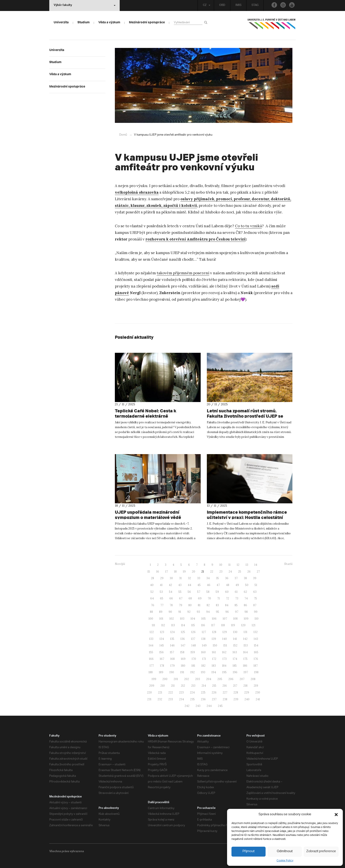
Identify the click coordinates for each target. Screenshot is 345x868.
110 (257, 618)
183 (214, 665)
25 (240, 571)
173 (225, 659)
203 (198, 679)
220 (149, 692)
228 (236, 692)
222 (171, 692)
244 (209, 706)
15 (149, 571)
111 (153, 625)
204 (209, 679)
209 (152, 685)
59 (217, 592)
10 (221, 565)
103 (182, 618)
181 (193, 665)
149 (204, 645)
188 (151, 672)
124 (172, 632)
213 (193, 685)
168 (172, 659)
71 (218, 598)
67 (181, 598)
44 (189, 585)
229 (247, 692)
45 (199, 585)
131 (245, 632)
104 (193, 618)
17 (167, 571)
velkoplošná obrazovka (137, 192)
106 (214, 618)
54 (171, 592)
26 (249, 571)
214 (204, 685)
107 (225, 618)
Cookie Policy (285, 861)
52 (152, 592)
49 (237, 585)
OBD (221, 5)
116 (203, 625)
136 (183, 639)
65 (162, 598)
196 (235, 672)
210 (163, 685)
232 (160, 699)
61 (236, 592)
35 (217, 578)
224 (192, 692)
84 (227, 605)
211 (173, 685)
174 (235, 659)
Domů (123, 135)
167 (162, 659)
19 (184, 571)
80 (190, 605)
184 (224, 665)
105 (204, 618)
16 (158, 571)
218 (245, 685)
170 (194, 659)
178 (162, 665)
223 (181, 692)
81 (199, 605)
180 (183, 665)
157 (172, 652)
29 (162, 578)
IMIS (238, 5)
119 (233, 625)
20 (194, 571)
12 (238, 565)
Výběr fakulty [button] (85, 5)
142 (245, 639)
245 (220, 706)
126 (193, 632)
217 (235, 685)
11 (229, 565)
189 (161, 672)
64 (152, 598)
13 (247, 565)
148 (194, 645)
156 (161, 652)
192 (193, 672)
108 (235, 618)
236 (203, 699)
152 (235, 645)
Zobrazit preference (321, 851)
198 (256, 672)
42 (170, 585)
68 (190, 598)
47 (218, 585)
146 (172, 645)
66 (171, 598)
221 (160, 692)
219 (256, 685)
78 (171, 605)
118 (223, 625)
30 (171, 578)
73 (237, 598)
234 (182, 699)
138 (203, 639)
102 (172, 618)
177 (152, 665)
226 (214, 692)
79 (181, 605)
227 (225, 692)
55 (180, 592)
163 (235, 652)
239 (236, 699)
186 (245, 665)
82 (208, 605)
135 (172, 639)
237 (214, 699)
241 (258, 699)
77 (162, 605)
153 (246, 645)
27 (258, 571)
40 (152, 585)
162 (224, 652)
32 (189, 578)
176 (256, 659)
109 (246, 618)
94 (208, 612)
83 (217, 605)
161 (214, 652)
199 (154, 679)
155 (151, 652)
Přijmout (249, 851)
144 (151, 645)
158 (182, 652)
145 (162, 645)
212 (183, 685)
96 (227, 612)
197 (246, 672)
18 (175, 571)
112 (163, 625)
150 (215, 645)
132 (256, 632)
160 (203, 652)
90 (170, 612)
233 (171, 699)
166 (151, 659)
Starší (288, 564)
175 (245, 659)
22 (212, 571)
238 (225, 699)
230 (258, 692)
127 (204, 632)
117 (213, 625)
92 (189, 612)
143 (256, 639)
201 (176, 679)
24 (230, 571)
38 (245, 578)
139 (214, 639)
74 (246, 598)
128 (214, 632)
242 (187, 706)
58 (208, 592)
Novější (120, 564)
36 (227, 578)
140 (225, 639)
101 (161, 618)
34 (208, 578)
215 (214, 685)
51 (256, 585)
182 (203, 665)
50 (247, 585)
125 (183, 632)
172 (214, 659)
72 (228, 598)
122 (152, 632)
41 (161, 585)
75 (255, 598)
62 (245, 592)
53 (161, 592)
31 (180, 578)
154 (256, 645)
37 (236, 578)
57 (199, 592)
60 (227, 592)
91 (180, 612)
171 (204, 659)
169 (183, 659)
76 (153, 605)
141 (235, 639)
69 (200, 598)
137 (193, 639)
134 (162, 639)
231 (149, 699)
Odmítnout (285, 851)
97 (237, 612)
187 (256, 665)
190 (172, 672)
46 (209, 585)
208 (253, 679)
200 (165, 679)
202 (187, 679)
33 (199, 578)
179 (172, 665)
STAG (254, 5)
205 (220, 679)
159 (193, 652)
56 (189, 592)
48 (228, 585)
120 (243, 625)
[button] (336, 815)
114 (183, 625)
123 (162, 632)
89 (161, 612)
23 (221, 571)
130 (235, 632)
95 (217, 612)
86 (245, 605)
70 (209, 598)
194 (214, 672)
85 (236, 605)
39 (255, 578)
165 (256, 652)
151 (225, 645)
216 (225, 685)
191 (182, 672)
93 (198, 612)
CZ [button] (206, 5)
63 (255, 592)
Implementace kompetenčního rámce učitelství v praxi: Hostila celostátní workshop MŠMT (242, 517)
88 (151, 612)
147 (183, 645)
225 (203, 692)
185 (235, 665)
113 (173, 625)
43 (180, 585)
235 (192, 699)
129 (225, 632)
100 (151, 618)
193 (203, 672)
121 (254, 625)
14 (256, 565)
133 (151, 639)
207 (242, 679)
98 (246, 612)
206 (231, 679)
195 (224, 672)
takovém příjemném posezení (183, 273)
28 (152, 578)
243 (198, 706)
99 (256, 612)
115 (193, 625)
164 (245, 652)
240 (247, 699)
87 (255, 605)
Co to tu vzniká (248, 226)
